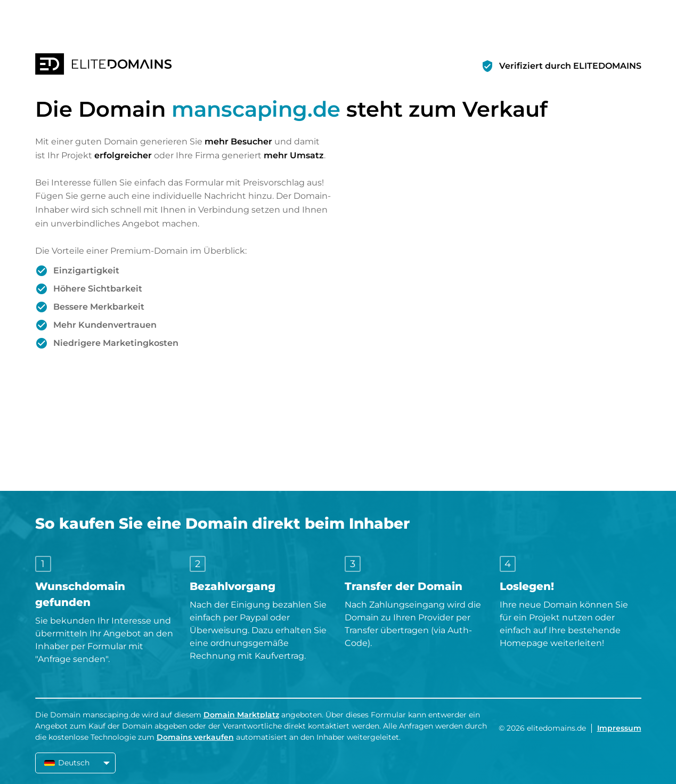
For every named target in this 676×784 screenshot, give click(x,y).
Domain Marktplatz (241, 715)
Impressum (619, 728)
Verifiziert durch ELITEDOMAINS (570, 66)
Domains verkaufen (195, 737)
